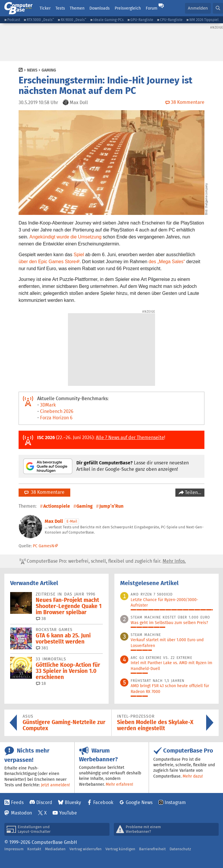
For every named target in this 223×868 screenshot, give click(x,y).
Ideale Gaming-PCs (108, 20)
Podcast (14, 20)
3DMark (48, 405)
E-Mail (72, 521)
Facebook (103, 802)
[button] (218, 8)
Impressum (14, 849)
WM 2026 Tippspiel (204, 20)
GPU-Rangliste (142, 20)
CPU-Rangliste (171, 20)
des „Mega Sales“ (167, 262)
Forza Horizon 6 (56, 418)
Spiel (79, 255)
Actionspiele (57, 506)
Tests (60, 8)
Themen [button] (77, 8)
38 (41, 619)
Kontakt (34, 849)
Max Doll (54, 521)
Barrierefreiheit (152, 849)
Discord (44, 802)
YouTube (68, 813)
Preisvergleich (128, 8)
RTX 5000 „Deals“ (40, 20)
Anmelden (198, 8)
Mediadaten (55, 849)
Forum (152, 8)
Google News (139, 802)
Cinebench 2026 (57, 411)
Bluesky (73, 802)
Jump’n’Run (111, 506)
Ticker (45, 8)
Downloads (100, 8)
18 (41, 683)
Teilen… (193, 492)
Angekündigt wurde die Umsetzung (65, 237)
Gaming (49, 70)
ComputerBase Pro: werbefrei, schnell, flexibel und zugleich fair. (103, 561)
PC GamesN (44, 546)
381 (42, 648)
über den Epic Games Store (47, 262)
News (32, 70)
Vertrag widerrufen (86, 849)
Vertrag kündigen (120, 849)
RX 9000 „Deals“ (73, 20)
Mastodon (21, 813)
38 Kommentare (44, 492)
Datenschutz (180, 849)
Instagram (175, 802)
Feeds (17, 802)
